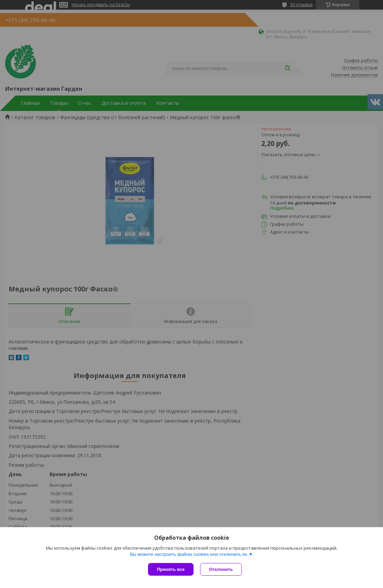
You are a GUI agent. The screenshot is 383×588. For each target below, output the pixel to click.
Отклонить (221, 569)
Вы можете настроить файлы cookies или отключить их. (189, 554)
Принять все (171, 569)
